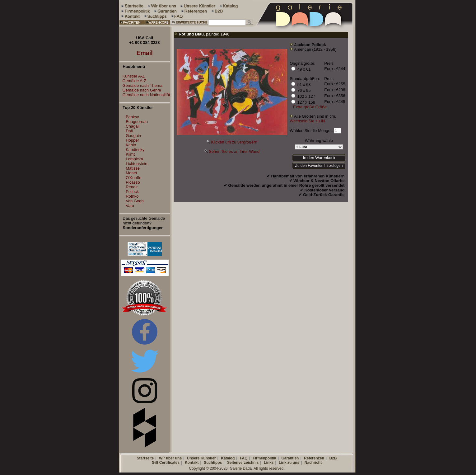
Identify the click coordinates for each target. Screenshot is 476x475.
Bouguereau (137, 122)
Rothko (132, 196)
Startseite (145, 458)
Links (269, 463)
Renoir (132, 187)
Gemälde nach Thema (141, 85)
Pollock (132, 192)
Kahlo (131, 145)
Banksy (132, 117)
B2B (333, 458)
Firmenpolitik (264, 458)
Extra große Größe (310, 107)
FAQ (244, 458)
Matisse (133, 168)
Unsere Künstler (201, 458)
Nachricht (313, 463)
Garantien (290, 458)
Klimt (130, 154)
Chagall (133, 126)
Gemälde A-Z (133, 81)
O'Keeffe (133, 178)
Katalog (228, 458)
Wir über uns (170, 458)
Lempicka (134, 159)
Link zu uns (289, 463)
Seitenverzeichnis (243, 463)
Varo (130, 206)
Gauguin (133, 136)
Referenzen (314, 458)
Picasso (133, 182)
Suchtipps (213, 463)
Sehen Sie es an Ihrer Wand (234, 151)
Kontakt (192, 463)
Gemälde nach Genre (140, 90)
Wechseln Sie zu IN (307, 121)
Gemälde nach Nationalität (145, 95)
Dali (129, 131)
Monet (131, 173)
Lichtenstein (136, 164)
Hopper (132, 140)
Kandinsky (135, 150)
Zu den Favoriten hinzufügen (319, 166)
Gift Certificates (166, 463)
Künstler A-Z (132, 76)
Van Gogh (135, 201)
